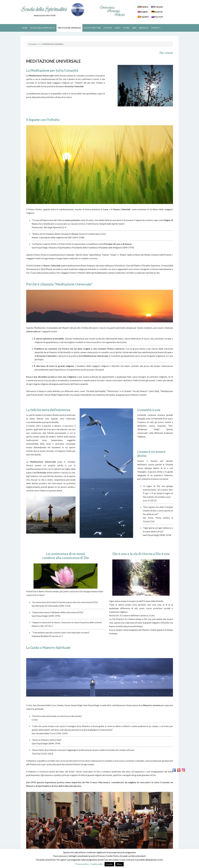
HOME (25, 28)
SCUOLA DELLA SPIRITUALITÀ (52, 10)
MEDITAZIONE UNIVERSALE (69, 28)
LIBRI (134, 28)
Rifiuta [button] (119, 864)
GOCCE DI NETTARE (92, 28)
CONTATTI (156, 28)
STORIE (126, 28)
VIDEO (118, 28)
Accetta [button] (109, 864)
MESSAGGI (144, 28)
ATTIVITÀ (108, 28)
